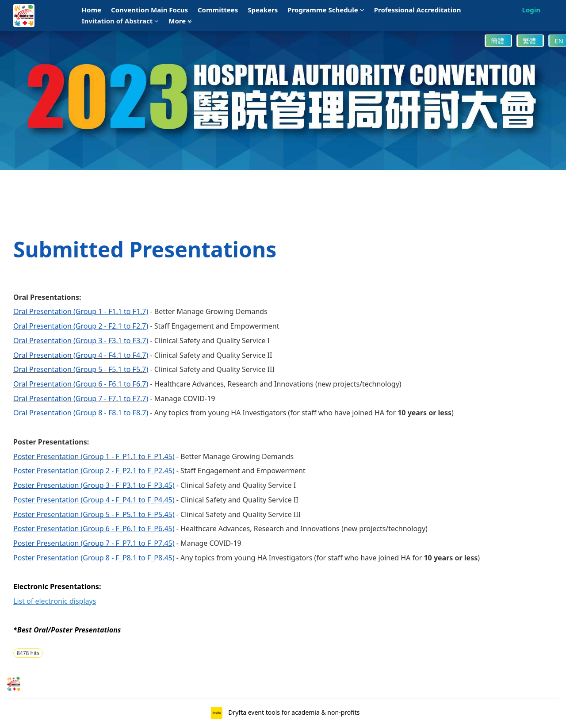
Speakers (263, 10)
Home (92, 10)
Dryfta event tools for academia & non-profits (293, 712)
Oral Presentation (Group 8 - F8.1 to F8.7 (80, 413)
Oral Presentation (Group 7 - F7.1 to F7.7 (80, 398)
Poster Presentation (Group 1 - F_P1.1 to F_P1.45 (93, 456)
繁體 (530, 41)
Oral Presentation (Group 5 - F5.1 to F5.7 (80, 369)
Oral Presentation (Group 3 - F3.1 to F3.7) (81, 341)
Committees (218, 10)
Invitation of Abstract (120, 21)
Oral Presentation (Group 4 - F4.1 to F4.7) (81, 355)
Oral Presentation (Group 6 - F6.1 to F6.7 (80, 384)
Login (531, 10)
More (180, 21)
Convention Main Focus (149, 10)
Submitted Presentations (145, 249)
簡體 (498, 41)
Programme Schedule (326, 10)
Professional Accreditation (418, 10)
